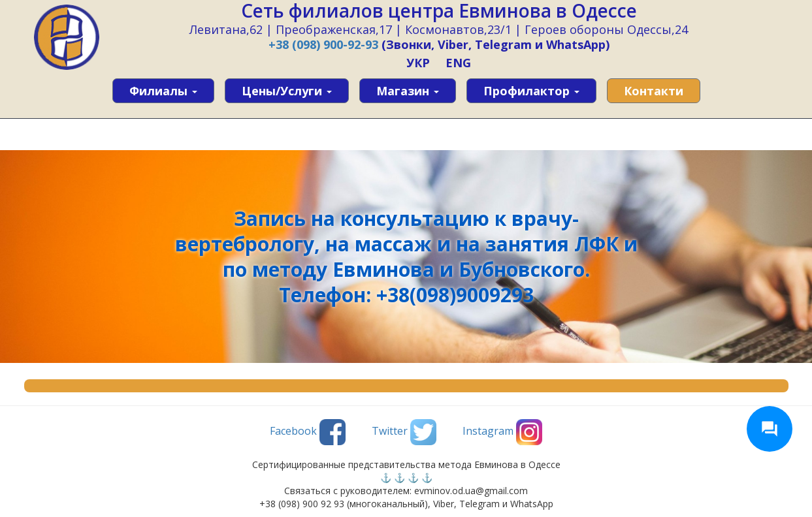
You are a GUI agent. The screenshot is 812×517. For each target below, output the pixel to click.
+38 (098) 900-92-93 (323, 44)
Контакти (654, 91)
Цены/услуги (287, 91)
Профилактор (531, 91)
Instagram (502, 432)
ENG (458, 63)
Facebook (308, 432)
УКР (418, 63)
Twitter (404, 432)
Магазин (408, 91)
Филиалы (163, 91)
